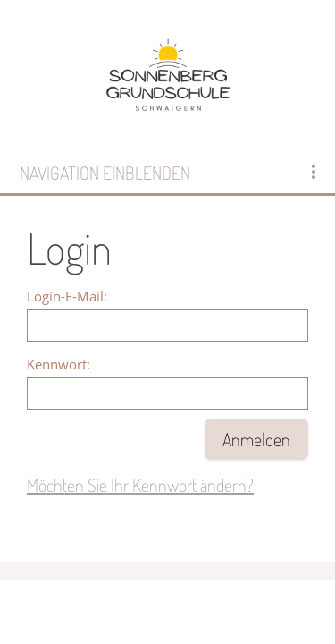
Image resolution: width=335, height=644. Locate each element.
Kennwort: (59, 364)
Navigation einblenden (105, 173)
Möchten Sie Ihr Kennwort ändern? (140, 485)
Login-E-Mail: (67, 296)
